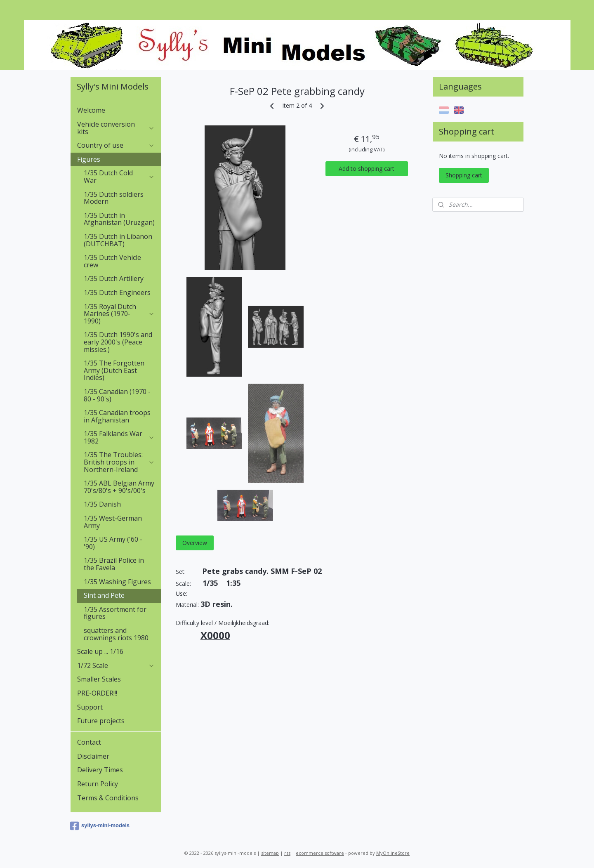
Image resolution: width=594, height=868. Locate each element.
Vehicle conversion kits (116, 128)
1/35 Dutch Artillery (114, 278)
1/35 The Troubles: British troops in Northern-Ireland (119, 462)
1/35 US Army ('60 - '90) (113, 543)
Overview (194, 543)
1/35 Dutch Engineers (117, 292)
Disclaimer (93, 756)
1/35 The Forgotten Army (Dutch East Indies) (114, 370)
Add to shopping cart (367, 169)
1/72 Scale (116, 665)
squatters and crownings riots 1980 (116, 634)
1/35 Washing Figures (117, 582)
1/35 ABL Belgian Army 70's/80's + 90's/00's (119, 487)
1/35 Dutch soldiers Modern (114, 198)
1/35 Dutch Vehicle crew (112, 261)
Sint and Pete (104, 595)
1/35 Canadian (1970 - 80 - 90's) (117, 395)
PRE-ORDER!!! (97, 693)
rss (287, 853)
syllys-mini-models (100, 826)
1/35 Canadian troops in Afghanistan (117, 416)
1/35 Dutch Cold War (119, 177)
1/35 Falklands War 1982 (119, 437)
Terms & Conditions (108, 798)
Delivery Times (100, 770)
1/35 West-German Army (113, 522)
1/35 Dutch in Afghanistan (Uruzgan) (119, 219)
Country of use (116, 145)
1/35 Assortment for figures (115, 613)
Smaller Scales (99, 679)
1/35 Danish (102, 504)
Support (90, 707)
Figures (116, 159)
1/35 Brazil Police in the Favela (114, 564)
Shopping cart (464, 175)
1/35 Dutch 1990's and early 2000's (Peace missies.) (118, 342)
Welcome (91, 110)
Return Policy (98, 784)
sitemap (270, 853)
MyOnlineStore (393, 853)
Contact (89, 742)
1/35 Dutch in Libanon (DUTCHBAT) (118, 240)
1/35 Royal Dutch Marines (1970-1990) (119, 314)
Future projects (101, 721)
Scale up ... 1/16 (100, 651)
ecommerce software (320, 853)
